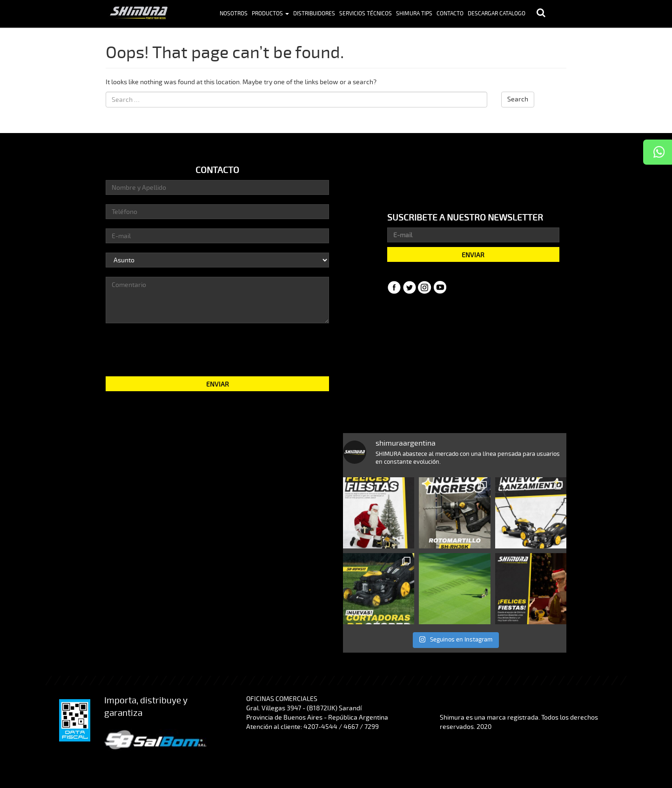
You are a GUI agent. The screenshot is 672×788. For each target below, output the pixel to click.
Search (518, 99)
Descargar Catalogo (497, 14)
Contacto (450, 14)
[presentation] (217, 349)
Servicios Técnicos (366, 14)
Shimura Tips (414, 14)
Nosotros (234, 14)
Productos (270, 14)
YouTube (440, 287)
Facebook (394, 287)
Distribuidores (314, 14)
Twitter (410, 287)
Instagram (425, 287)
